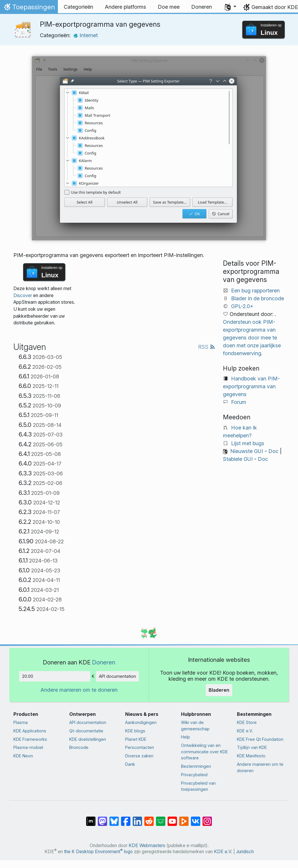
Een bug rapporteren (255, 291)
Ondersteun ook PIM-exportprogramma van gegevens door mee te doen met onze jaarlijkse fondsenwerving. (252, 338)
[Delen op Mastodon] (102, 818)
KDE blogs (135, 731)
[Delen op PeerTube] (184, 818)
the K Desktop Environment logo (98, 852)
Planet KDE (136, 739)
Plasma (21, 722)
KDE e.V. (245, 731)
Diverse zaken (139, 756)
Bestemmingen (196, 766)
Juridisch (245, 852)
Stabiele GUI (238, 459)
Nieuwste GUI (247, 451)
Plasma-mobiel (28, 747)
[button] (230, 7)
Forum (239, 402)
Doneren (104, 662)
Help (186, 737)
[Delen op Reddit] (149, 818)
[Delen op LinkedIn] (137, 818)
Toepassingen (29, 8)
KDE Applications (30, 731)
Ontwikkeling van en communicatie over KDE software (204, 752)
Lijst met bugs (248, 443)
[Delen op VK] (196, 818)
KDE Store (247, 722)
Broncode (79, 747)
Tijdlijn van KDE (252, 747)
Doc (273, 451)
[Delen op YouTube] (172, 818)
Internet (86, 35)
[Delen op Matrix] (91, 818)
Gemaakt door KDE (275, 7)
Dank (130, 764)
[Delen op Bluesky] (114, 818)
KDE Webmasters (147, 845)
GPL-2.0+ (242, 306)
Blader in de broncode (258, 298)
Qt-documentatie (86, 731)
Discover (23, 295)
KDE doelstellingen (88, 739)
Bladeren (219, 690)
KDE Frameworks (30, 739)
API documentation (117, 676)
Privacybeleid (194, 775)
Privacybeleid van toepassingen (198, 786)
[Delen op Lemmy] (161, 818)
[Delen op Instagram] (207, 818)
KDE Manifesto (251, 756)
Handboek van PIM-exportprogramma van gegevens (251, 386)
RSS (207, 347)
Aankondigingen (141, 722)
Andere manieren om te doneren (79, 690)
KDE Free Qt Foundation (260, 739)
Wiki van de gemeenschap (195, 726)
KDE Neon (23, 756)
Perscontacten (140, 747)
